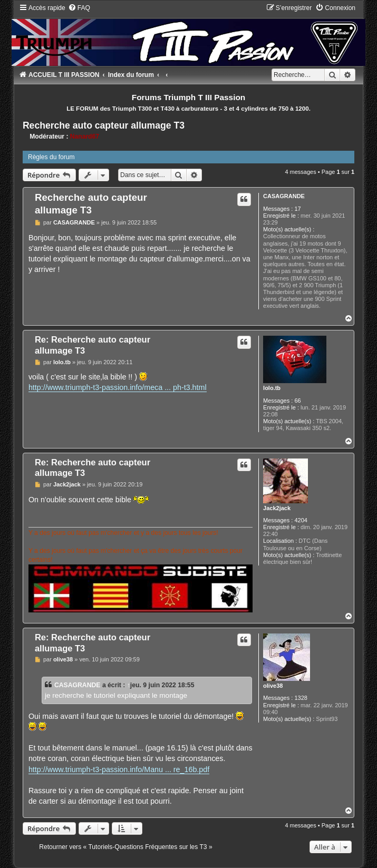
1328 (301, 698)
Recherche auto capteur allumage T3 (104, 125)
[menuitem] (79, 8)
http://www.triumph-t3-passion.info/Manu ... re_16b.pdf (119, 769)
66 (297, 401)
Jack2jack (277, 508)
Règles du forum (51, 157)
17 (297, 209)
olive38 (273, 686)
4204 (301, 520)
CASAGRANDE (284, 196)
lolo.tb (272, 388)
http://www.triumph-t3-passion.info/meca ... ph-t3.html (118, 387)
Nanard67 (85, 136)
